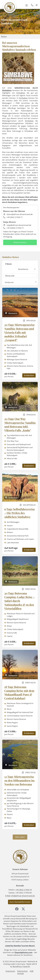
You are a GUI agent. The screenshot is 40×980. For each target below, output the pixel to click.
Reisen (4, 36)
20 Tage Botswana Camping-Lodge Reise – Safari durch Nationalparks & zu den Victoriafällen (19, 601)
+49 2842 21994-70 (24, 890)
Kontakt (21, 974)
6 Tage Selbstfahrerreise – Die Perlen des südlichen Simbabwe (20, 513)
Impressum (10, 971)
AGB (32, 971)
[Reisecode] (20, 276)
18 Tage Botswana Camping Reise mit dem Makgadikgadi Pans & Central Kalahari (19, 693)
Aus (8, 118)
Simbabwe (7, 90)
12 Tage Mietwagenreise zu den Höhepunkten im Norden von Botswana (19, 780)
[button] (27, 5)
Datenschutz (22, 971)
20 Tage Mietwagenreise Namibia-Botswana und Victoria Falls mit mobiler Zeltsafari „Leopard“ (20, 332)
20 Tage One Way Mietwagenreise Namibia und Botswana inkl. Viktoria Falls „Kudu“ (20, 425)
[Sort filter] (20, 282)
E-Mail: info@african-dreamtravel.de (20, 896)
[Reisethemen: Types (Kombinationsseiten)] (26, 269)
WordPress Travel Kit (21, 966)
